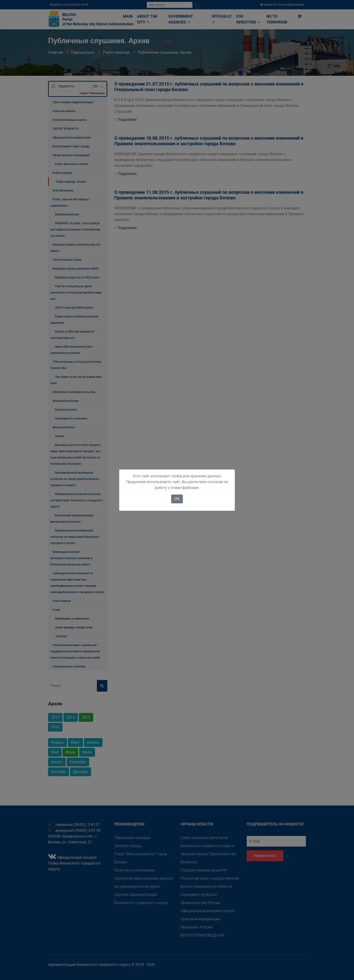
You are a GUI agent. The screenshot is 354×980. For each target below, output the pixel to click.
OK (177, 499)
